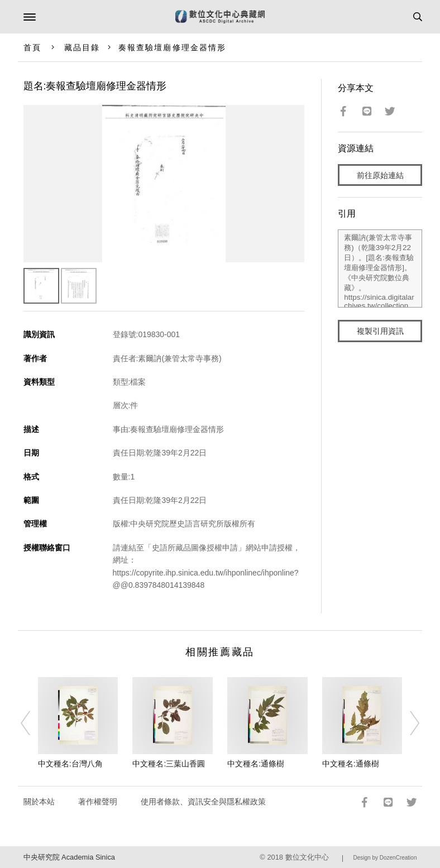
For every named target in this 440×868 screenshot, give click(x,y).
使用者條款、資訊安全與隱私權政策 (203, 802)
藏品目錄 (82, 47)
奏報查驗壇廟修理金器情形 (172, 47)
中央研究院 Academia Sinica (69, 857)
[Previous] (32, 723)
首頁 (32, 47)
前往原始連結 (380, 175)
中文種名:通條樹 (256, 764)
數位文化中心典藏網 (220, 17)
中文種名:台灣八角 (70, 764)
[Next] (408, 723)
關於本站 (39, 802)
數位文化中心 (307, 857)
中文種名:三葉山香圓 (169, 764)
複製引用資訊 (380, 331)
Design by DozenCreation (385, 858)
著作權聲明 (98, 802)
